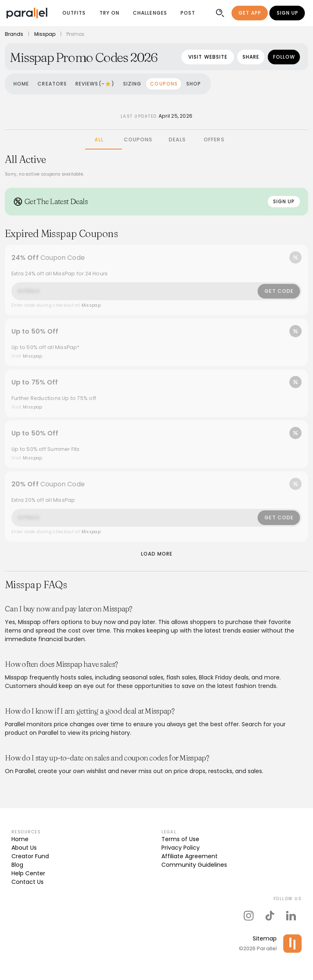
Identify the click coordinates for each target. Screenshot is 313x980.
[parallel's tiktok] (270, 916)
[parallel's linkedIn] (291, 916)
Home (20, 839)
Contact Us (28, 882)
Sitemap (265, 938)
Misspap (45, 34)
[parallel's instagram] (249, 916)
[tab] (99, 140)
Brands (14, 34)
